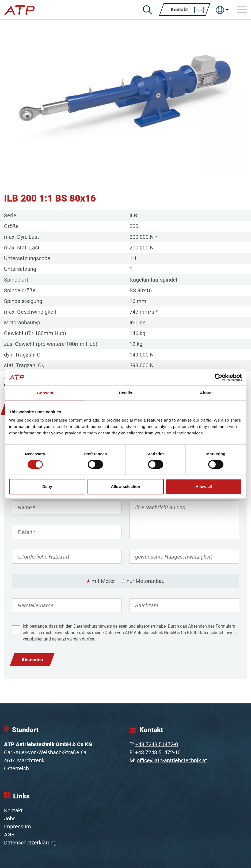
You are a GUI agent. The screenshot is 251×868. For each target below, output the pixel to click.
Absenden (32, 660)
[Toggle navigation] (242, 10)
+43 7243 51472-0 (157, 744)
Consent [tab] (45, 393)
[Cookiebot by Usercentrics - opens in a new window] (218, 377)
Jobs (10, 818)
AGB (9, 835)
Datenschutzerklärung (30, 843)
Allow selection (125, 486)
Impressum (18, 827)
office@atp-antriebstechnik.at (172, 760)
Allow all (204, 486)
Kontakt (13, 810)
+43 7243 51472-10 (158, 752)
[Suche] (147, 10)
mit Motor (103, 581)
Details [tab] (126, 393)
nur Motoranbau (146, 581)
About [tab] (206, 393)
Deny (47, 486)
